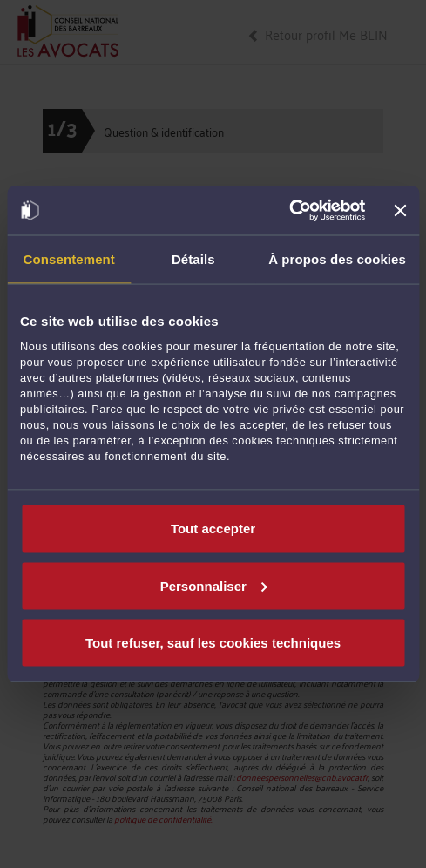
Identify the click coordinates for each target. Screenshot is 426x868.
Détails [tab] (193, 258)
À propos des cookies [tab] (337, 258)
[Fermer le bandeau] (400, 210)
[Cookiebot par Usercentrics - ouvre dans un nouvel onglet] (290, 211)
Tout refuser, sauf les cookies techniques (213, 643)
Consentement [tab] (69, 258)
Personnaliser (214, 585)
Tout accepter (213, 529)
